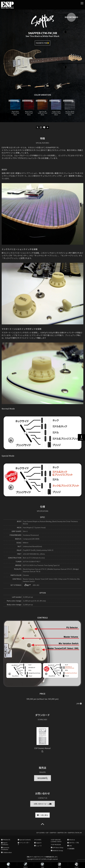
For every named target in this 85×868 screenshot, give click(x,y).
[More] (47, 127)
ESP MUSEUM (56, 844)
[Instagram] (41, 127)
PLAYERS (38, 840)
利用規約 (71, 849)
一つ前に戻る (42, 815)
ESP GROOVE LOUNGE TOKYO (56, 841)
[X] (38, 127)
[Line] (44, 127)
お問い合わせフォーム (43, 804)
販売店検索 (43, 778)
